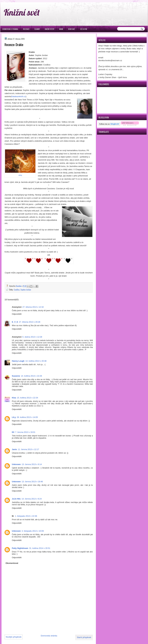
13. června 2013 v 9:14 (32, 464)
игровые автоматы (24, 1)
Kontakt (72, 29)
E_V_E (15, 322)
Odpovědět (17, 314)
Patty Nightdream (20, 548)
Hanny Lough (18, 361)
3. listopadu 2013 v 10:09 (33, 531)
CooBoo (17, 290)
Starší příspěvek (84, 637)
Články (37, 29)
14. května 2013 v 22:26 (31, 376)
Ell (13, 432)
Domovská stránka (10, 29)
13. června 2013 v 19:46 (32, 482)
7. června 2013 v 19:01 (25, 432)
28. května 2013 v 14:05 (27, 417)
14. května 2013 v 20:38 (36, 361)
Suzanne (16, 376)
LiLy (14, 417)
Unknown (16, 464)
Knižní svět (22, 12)
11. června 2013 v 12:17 (28, 449)
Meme (61, 29)
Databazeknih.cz (18, 96)
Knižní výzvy (50, 29)
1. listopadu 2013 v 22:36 (26, 516)
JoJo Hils (16, 499)
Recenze (26, 29)
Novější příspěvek (14, 637)
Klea (14, 398)
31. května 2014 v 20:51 (40, 548)
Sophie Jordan (26, 290)
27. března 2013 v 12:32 (33, 307)
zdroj (20, 175)
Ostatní (84, 29)
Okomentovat (12, 563)
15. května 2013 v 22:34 (27, 398)
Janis (14, 449)
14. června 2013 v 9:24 (32, 499)
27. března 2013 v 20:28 (29, 322)
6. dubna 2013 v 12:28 (32, 337)
